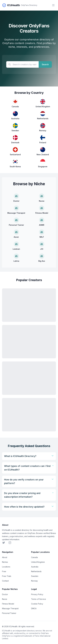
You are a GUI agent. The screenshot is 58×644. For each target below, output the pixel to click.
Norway (34, 581)
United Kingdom (38, 562)
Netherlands (36, 571)
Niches (5, 562)
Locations (6, 567)
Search (45, 64)
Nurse (5, 599)
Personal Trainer (9, 613)
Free (4, 571)
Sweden (35, 576)
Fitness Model (8, 604)
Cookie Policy (37, 604)
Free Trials (7, 576)
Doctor (5, 594)
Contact (5, 581)
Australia (35, 567)
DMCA (34, 608)
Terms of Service (39, 599)
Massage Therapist (10, 608)
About (5, 557)
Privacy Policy (37, 594)
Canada (34, 557)
